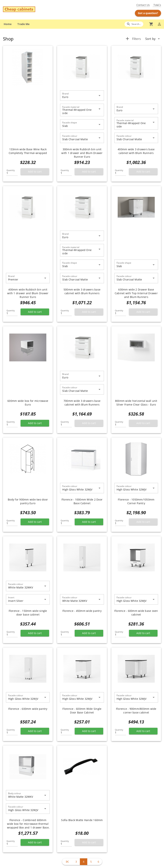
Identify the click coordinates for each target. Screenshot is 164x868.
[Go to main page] (29, 10)
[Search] (134, 24)
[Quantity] (12, 172)
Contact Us (143, 5)
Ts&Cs (157, 5)
